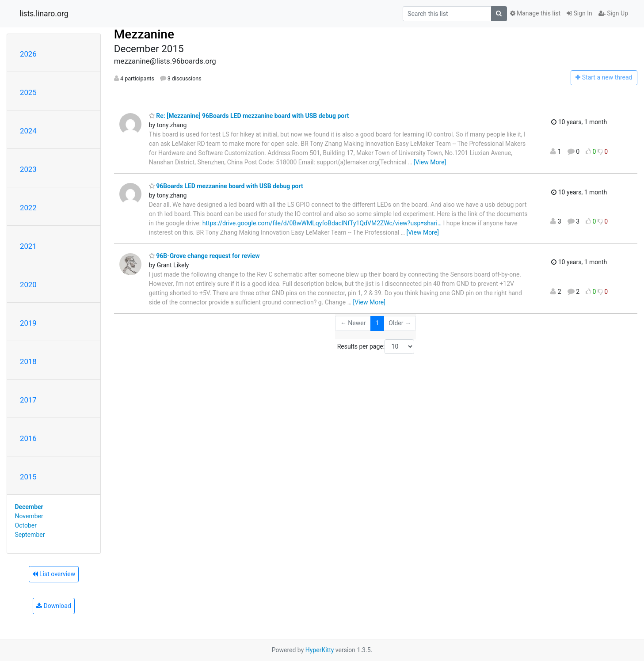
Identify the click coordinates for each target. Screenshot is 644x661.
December (29, 507)
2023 (28, 169)
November (29, 516)
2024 (28, 131)
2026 (28, 54)
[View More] (430, 162)
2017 (28, 400)
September (30, 535)
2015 (28, 477)
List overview (54, 574)
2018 (28, 361)
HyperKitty (320, 650)
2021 (28, 246)
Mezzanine (144, 34)
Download (54, 606)
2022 (28, 208)
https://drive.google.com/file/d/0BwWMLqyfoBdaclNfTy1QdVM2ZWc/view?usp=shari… (322, 223)
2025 (28, 92)
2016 (28, 438)
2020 (28, 285)
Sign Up (613, 13)
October (26, 525)
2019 (28, 323)
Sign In (579, 13)
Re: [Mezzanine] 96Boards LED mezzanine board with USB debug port (249, 116)
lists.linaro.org (44, 14)
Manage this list (535, 13)
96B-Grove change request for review (204, 256)
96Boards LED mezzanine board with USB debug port (226, 186)
